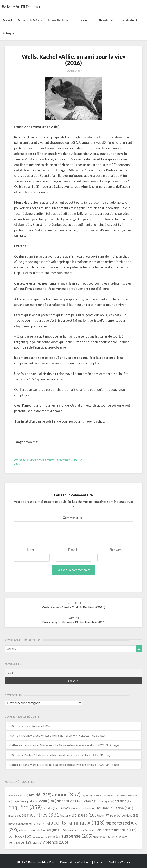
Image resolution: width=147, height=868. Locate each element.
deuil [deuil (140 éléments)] (48, 801)
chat (17, 464)
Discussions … (84, 20)
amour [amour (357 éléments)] (66, 794)
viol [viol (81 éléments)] (38, 843)
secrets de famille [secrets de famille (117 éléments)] (120, 830)
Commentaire (73, 518)
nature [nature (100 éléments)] (69, 815)
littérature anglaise (69, 460)
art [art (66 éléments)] (100, 796)
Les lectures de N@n (37, 726)
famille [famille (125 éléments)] (52, 808)
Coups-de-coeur (59, 20)
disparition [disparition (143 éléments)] (70, 801)
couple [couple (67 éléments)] (18, 801)
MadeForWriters (119, 862)
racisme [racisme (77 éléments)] (38, 824)
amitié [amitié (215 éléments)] (40, 795)
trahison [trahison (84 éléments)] (100, 837)
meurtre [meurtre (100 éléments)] (17, 815)
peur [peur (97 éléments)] (104, 815)
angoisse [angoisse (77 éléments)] (88, 796)
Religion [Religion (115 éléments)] (56, 830)
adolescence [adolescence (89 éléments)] (18, 795)
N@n (13, 726)
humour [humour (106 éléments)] (94, 808)
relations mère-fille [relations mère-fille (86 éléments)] (32, 830)
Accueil (7, 20)
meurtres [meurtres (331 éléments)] (44, 815)
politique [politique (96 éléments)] (130, 815)
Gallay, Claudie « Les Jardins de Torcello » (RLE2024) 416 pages (65, 735)
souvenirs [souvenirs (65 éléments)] (40, 837)
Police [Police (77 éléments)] (116, 816)
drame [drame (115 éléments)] (93, 801)
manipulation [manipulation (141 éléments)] (118, 808)
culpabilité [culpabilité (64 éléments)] (31, 801)
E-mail (73, 550)
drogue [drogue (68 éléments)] (108, 801)
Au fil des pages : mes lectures (35, 460)
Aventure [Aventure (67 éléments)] (111, 796)
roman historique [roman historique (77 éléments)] (78, 830)
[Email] (73, 673)
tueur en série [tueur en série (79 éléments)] (118, 837)
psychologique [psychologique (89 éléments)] (20, 823)
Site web (116, 550)
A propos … (10, 33)
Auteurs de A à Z (30, 20)
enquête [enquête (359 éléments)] (25, 807)
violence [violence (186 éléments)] (55, 842)
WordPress (84, 862)
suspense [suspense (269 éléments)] (77, 836)
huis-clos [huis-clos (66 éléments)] (78, 808)
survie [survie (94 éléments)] (54, 837)
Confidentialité (129, 20)
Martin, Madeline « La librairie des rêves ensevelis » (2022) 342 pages (75, 745)
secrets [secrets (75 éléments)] (96, 830)
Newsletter (106, 20)
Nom (31, 550)
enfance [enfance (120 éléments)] (125, 801)
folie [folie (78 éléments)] (66, 808)
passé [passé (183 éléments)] (88, 815)
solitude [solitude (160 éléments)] (20, 836)
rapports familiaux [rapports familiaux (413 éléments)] (75, 822)
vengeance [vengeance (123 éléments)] (20, 842)
